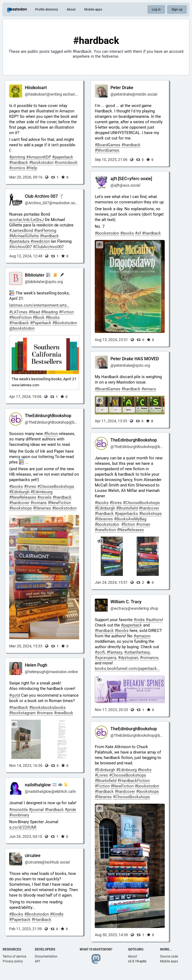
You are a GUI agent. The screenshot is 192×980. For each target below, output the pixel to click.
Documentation (46, 956)
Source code (169, 956)
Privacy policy (13, 961)
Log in (156, 9)
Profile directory (47, 9)
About (71, 9)
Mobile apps (93, 9)
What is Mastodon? (96, 949)
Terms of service (14, 956)
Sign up (177, 9)
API (37, 961)
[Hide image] (100, 245)
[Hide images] (100, 541)
